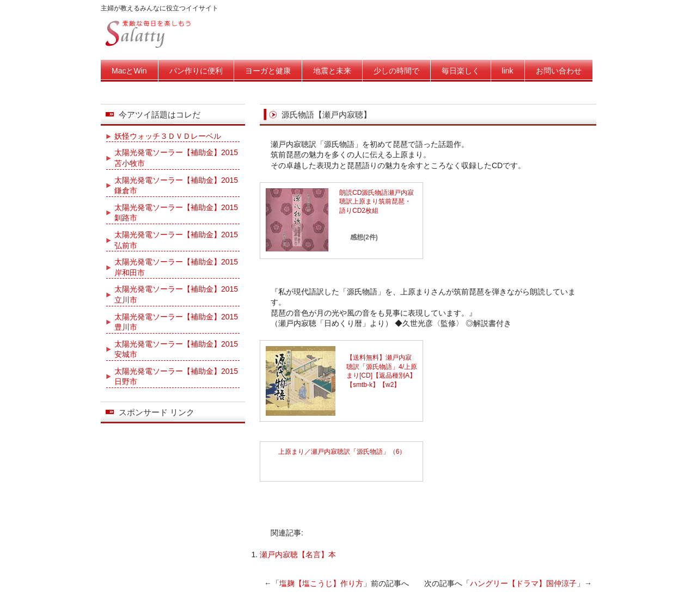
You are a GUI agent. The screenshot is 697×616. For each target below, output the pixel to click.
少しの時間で (396, 71)
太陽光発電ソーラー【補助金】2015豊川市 (176, 322)
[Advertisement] (398, 505)
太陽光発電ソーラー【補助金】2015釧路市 (176, 213)
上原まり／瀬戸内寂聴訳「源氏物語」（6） (342, 452)
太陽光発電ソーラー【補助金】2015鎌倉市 (176, 186)
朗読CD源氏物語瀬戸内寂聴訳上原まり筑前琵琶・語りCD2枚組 (377, 202)
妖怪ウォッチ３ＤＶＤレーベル (168, 136)
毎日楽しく (461, 71)
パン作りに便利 (196, 71)
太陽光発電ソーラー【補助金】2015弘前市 (176, 240)
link (508, 71)
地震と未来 (332, 71)
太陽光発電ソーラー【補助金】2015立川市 (176, 294)
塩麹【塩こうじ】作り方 (321, 583)
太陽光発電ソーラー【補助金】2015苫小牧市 (176, 158)
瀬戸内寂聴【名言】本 (298, 555)
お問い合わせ (559, 71)
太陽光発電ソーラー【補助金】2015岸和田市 (176, 267)
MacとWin (129, 71)
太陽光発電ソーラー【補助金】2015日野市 (176, 377)
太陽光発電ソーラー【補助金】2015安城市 (176, 349)
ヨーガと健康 (268, 71)
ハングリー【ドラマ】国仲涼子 (523, 583)
